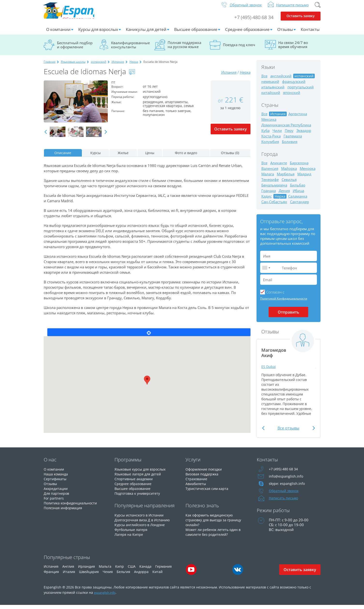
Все (264, 80)
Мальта (105, 570)
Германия (164, 570)
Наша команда (57, 478)
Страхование (197, 483)
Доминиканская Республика (286, 129)
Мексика (269, 123)
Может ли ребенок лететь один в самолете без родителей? (215, 536)
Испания (118, 66)
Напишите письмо (292, 9)
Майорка (289, 172)
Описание (63, 157)
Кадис (267, 200)
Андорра (141, 576)
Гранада (269, 195)
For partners (54, 502)
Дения (284, 195)
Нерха (134, 66)
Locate (149, 336)
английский (281, 80)
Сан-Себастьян (274, 206)
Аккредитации (56, 492)
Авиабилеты (196, 487)
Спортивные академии (135, 483)
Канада (145, 570)
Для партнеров (57, 497)
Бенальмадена (274, 189)
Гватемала (293, 140)
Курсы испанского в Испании (140, 519)
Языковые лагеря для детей (139, 478)
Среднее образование (247, 33)
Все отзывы (288, 432)
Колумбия (270, 146)
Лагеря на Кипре (129, 538)
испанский (99, 66)
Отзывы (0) (230, 157)
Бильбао (298, 189)
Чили (277, 134)
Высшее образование (196, 33)
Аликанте (279, 167)
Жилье (123, 157)
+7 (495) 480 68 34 (250, 21)
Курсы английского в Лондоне (142, 529)
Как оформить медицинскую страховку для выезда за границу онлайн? (215, 524)
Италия (69, 576)
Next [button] (106, 136)
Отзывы (285, 33)
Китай (157, 576)
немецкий (270, 85)
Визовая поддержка (203, 478)
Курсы (96, 157)
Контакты (310, 33)
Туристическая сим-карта (208, 492)
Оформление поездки (205, 473)
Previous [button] (46, 136)
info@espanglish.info (286, 480)
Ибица (298, 195)
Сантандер (300, 206)
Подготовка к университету (139, 497)
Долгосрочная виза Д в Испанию (143, 524)
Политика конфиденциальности (73, 507)
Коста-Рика (271, 140)
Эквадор (304, 134)
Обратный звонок (246, 9)
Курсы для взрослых (98, 33)
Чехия (108, 576)
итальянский (273, 91)
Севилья (289, 183)
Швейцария (89, 576)
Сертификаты (56, 483)
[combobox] (266, 272)
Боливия (290, 146)
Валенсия (270, 172)
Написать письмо (284, 502)
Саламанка (298, 200)
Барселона (299, 167)
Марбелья (286, 178)
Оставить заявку (301, 21)
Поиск (318, 9)
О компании (58, 33)
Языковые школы (73, 66)
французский (294, 85)
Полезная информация (64, 512)
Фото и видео (186, 157)
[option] (76, 105)
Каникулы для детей (146, 33)
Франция (51, 576)
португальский (301, 91)
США (132, 570)
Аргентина (298, 118)
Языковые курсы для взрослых (142, 473)
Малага (268, 178)
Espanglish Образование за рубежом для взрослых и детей (80, 14)
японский (292, 97)
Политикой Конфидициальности (284, 302)
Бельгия (123, 576)
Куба (265, 134)
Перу (289, 134)
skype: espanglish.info (287, 487)
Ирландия (86, 570)
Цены (150, 157)
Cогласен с (275, 296)
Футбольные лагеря (132, 533)
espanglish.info (106, 596)
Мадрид (304, 178)
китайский (271, 97)
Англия (68, 570)
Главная (50, 66)
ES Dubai (269, 370)
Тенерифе (270, 183)
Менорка (308, 172)
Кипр (120, 570)
